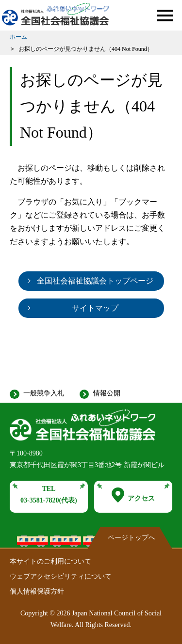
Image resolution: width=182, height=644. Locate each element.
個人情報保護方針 (37, 591)
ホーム (18, 37)
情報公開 (107, 393)
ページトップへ (132, 538)
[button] (165, 16)
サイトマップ (95, 308)
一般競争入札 (44, 393)
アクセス (133, 495)
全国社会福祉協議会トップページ (95, 281)
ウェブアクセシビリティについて (61, 576)
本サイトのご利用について (50, 561)
